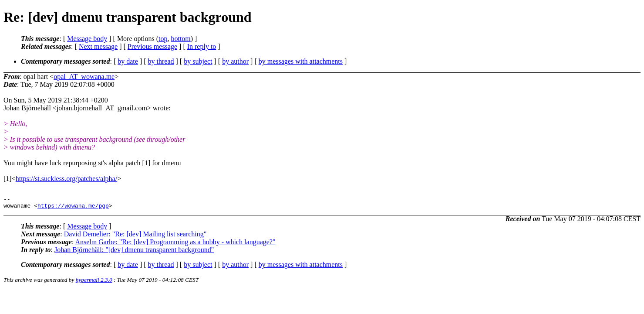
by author (235, 61)
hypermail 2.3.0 (94, 282)
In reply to (202, 46)
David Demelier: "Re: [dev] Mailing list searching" (135, 237)
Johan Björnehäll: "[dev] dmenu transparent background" (134, 252)
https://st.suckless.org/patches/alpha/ (66, 179)
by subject (198, 61)
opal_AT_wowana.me (84, 77)
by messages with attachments (301, 61)
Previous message (152, 46)
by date (128, 61)
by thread (161, 61)
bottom (180, 39)
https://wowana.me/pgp (73, 208)
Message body (87, 39)
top (163, 39)
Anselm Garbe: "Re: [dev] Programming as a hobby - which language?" (175, 244)
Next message (98, 46)
